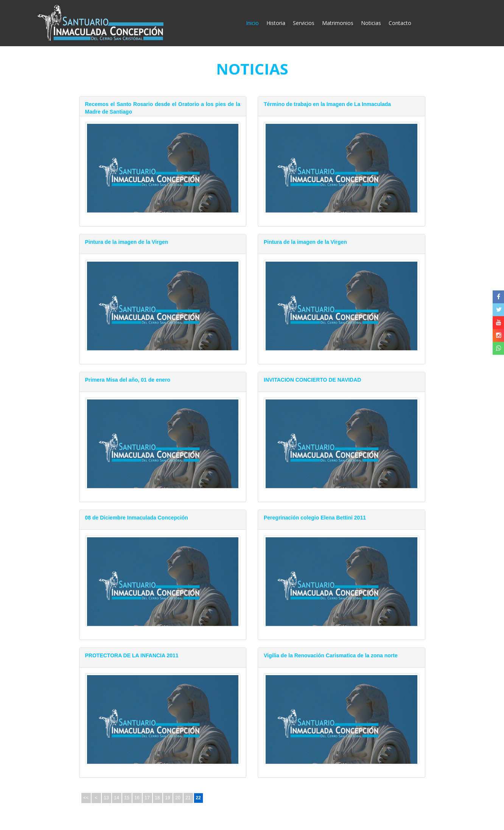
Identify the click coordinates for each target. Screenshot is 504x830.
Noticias (371, 23)
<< (86, 798)
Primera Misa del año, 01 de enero (128, 380)
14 (116, 798)
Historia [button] (276, 23)
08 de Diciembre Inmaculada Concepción (137, 518)
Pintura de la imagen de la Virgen (127, 242)
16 (137, 798)
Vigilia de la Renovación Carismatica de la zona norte (331, 655)
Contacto (400, 23)
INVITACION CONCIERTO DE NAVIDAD (312, 380)
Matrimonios (338, 23)
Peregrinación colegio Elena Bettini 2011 (315, 518)
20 (178, 798)
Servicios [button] (304, 23)
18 (157, 798)
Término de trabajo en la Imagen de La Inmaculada (327, 104)
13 (106, 798)
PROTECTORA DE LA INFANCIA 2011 (132, 655)
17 (147, 798)
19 (167, 798)
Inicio (254, 23)
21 (188, 798)
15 (127, 798)
